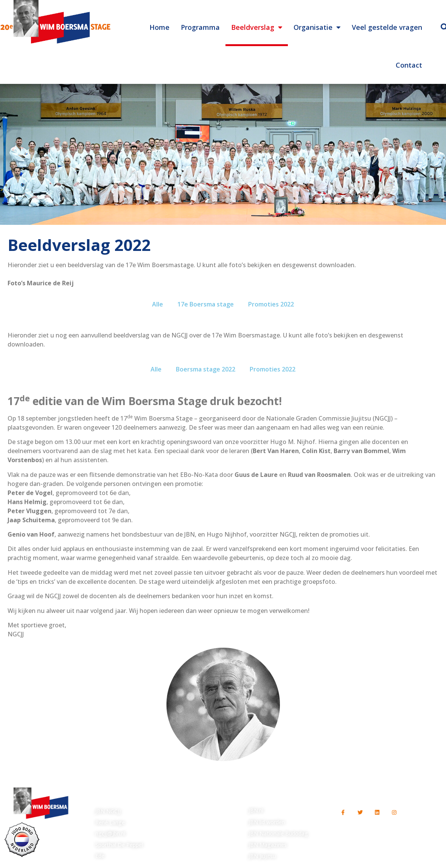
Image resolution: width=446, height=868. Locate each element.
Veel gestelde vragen (387, 27)
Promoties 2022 (271, 304)
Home (159, 27)
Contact (409, 65)
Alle (158, 304)
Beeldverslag (257, 27)
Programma (200, 27)
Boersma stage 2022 (206, 369)
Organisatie (317, 27)
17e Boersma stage (206, 304)
